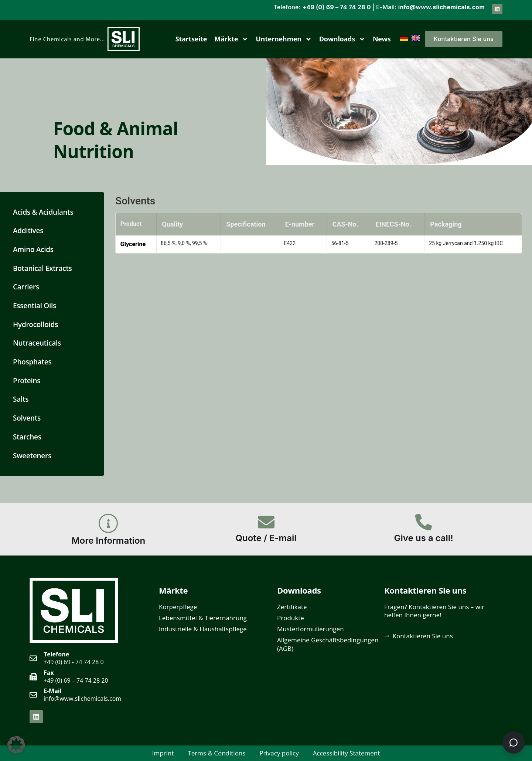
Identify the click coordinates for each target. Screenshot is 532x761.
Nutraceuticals (37, 343)
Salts (21, 399)
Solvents (27, 418)
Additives (28, 231)
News (382, 39)
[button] (16, 745)
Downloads (342, 39)
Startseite (191, 39)
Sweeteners (32, 456)
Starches (27, 437)
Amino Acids (33, 249)
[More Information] (108, 523)
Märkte (231, 39)
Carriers (26, 287)
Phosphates (32, 362)
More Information (108, 541)
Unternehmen (284, 39)
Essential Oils (35, 306)
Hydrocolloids (35, 325)
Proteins (27, 381)
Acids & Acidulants (43, 212)
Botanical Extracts (42, 268)
